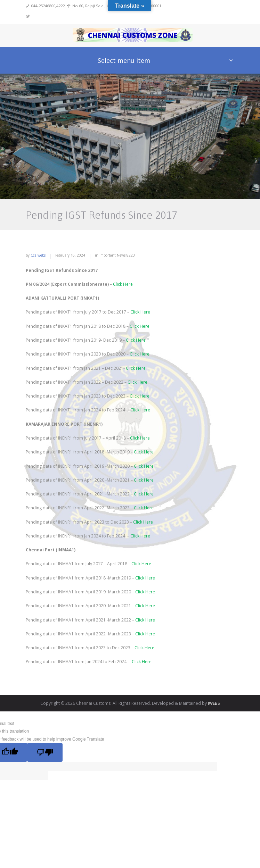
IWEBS (214, 703)
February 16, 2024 (70, 255)
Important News (112, 255)
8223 (131, 255)
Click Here (123, 284)
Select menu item (124, 60)
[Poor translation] (45, 752)
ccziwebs (38, 255)
